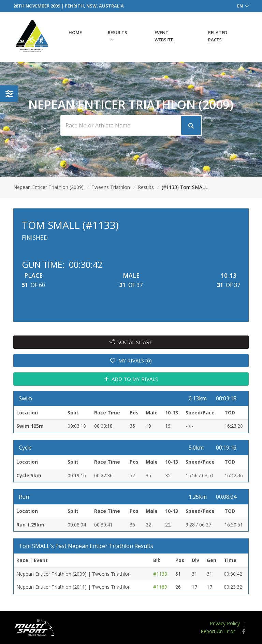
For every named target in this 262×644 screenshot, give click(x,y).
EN (243, 6)
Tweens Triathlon (111, 187)
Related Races (218, 36)
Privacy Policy (225, 623)
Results (118, 32)
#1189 (160, 587)
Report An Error (218, 631)
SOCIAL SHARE (131, 342)
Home (75, 32)
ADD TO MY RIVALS (131, 379)
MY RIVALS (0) (131, 360)
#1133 (160, 574)
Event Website (164, 36)
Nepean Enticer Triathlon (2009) (48, 187)
